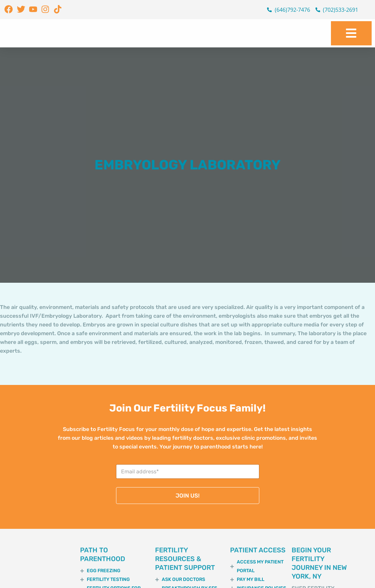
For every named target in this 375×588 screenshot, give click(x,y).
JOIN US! (188, 496)
